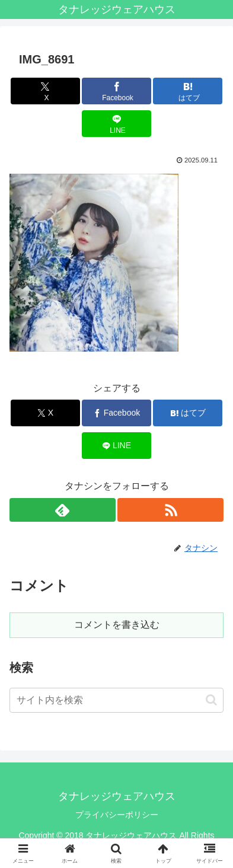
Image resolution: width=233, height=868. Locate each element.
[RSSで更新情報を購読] (170, 510)
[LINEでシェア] (116, 124)
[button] (211, 700)
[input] (116, 700)
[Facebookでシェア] (116, 91)
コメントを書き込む (117, 625)
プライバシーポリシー (117, 815)
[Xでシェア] (45, 91)
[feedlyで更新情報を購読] (63, 510)
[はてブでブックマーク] (188, 91)
